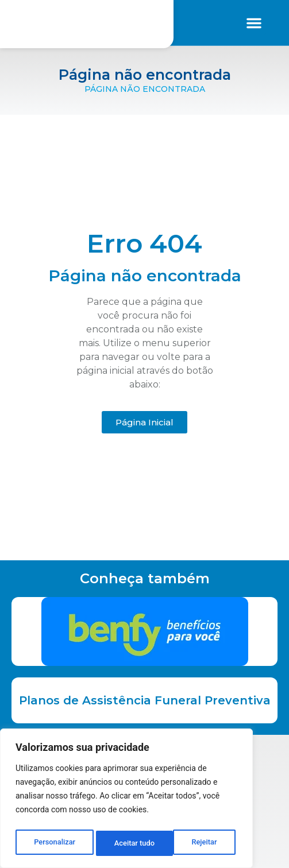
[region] (126, 801)
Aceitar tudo (200, 843)
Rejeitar (127, 843)
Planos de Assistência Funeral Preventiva (145, 700)
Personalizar (54, 843)
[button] (254, 23)
